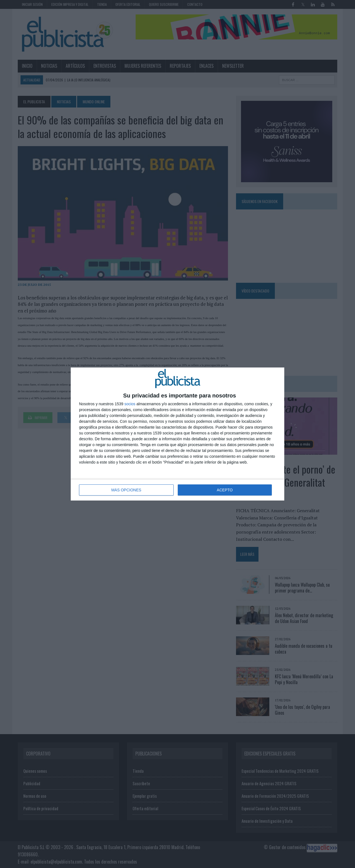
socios (130, 404)
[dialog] (177, 434)
